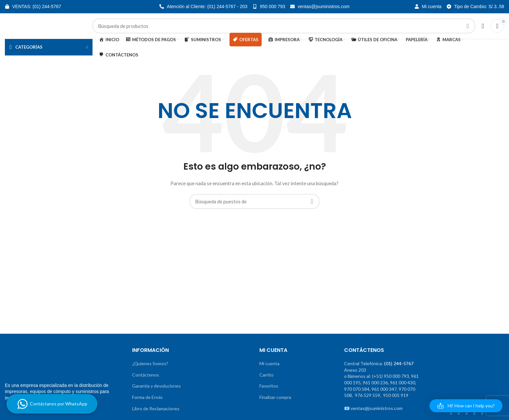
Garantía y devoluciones (156, 395)
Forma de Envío (147, 406)
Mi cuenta (269, 372)
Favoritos (269, 395)
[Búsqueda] (284, 30)
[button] (466, 406)
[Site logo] (45, 30)
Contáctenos (146, 383)
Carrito (267, 383)
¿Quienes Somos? (150, 372)
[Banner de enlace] (36, 297)
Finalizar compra (275, 406)
